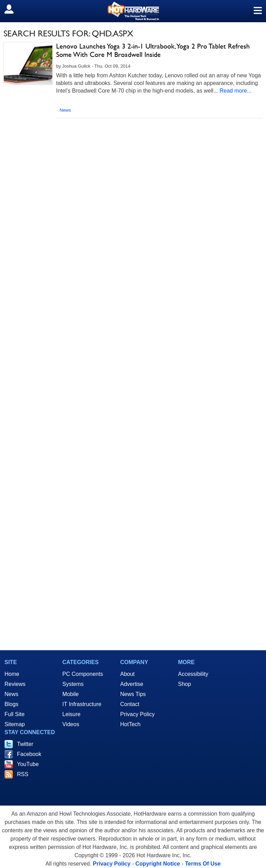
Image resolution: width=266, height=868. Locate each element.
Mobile (70, 694)
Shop (184, 684)
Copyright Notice (158, 864)
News (65, 110)
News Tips (133, 694)
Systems (73, 684)
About (127, 674)
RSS (23, 774)
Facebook (29, 754)
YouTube (28, 764)
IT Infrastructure (82, 704)
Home (12, 674)
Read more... (236, 91)
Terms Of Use (203, 864)
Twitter (25, 744)
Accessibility (193, 674)
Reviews (15, 684)
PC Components (83, 674)
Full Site (15, 714)
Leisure (71, 714)
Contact (130, 704)
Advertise (132, 684)
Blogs (11, 704)
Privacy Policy (138, 714)
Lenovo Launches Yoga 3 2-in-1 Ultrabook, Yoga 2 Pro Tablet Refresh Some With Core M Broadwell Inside (153, 50)
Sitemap (15, 724)
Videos (71, 724)
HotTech (130, 724)
